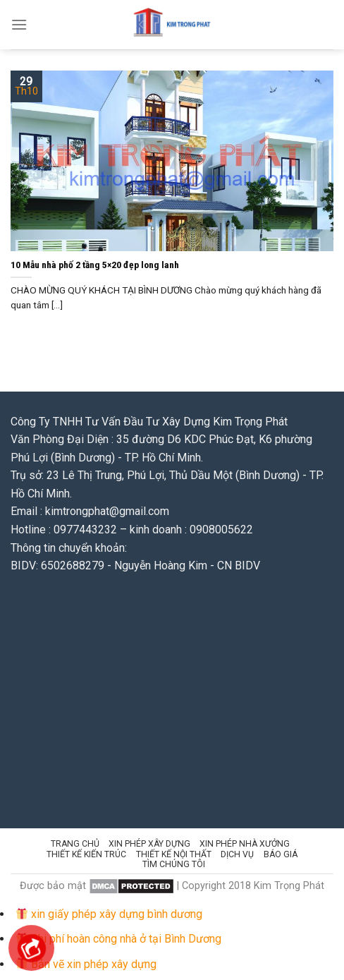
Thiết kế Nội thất (174, 854)
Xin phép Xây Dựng (149, 844)
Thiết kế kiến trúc (86, 854)
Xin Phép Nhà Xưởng (245, 844)
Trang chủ (75, 844)
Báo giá (281, 854)
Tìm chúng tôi (174, 864)
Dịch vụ (237, 854)
